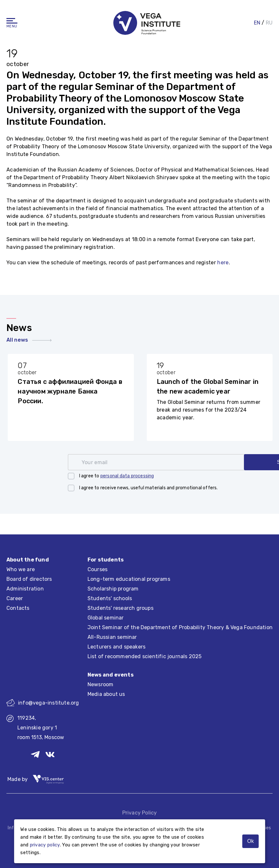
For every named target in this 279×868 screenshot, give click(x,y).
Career (15, 598)
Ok (250, 841)
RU (269, 21)
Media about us (106, 694)
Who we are (21, 569)
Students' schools (110, 598)
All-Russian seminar (112, 637)
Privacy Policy (140, 813)
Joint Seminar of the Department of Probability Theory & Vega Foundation (180, 627)
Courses (98, 569)
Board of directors (29, 579)
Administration (25, 589)
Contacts (18, 608)
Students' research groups (121, 608)
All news (29, 340)
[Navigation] (12, 20)
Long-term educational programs (129, 579)
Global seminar (106, 618)
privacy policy (45, 845)
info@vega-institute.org (43, 703)
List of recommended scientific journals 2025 (145, 656)
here (223, 263)
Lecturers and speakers (116, 647)
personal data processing (127, 476)
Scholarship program (113, 589)
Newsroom (101, 684)
